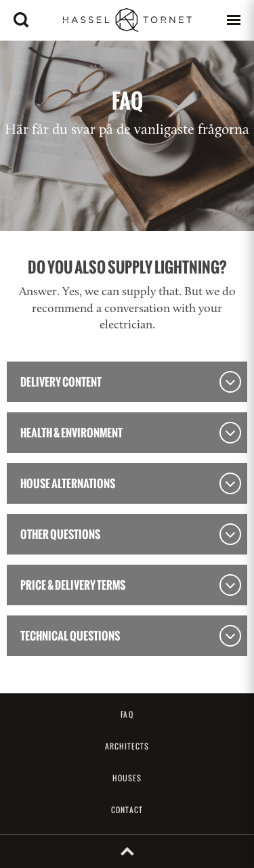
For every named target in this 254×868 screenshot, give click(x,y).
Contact (127, 810)
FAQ (127, 714)
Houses (127, 778)
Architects (127, 746)
